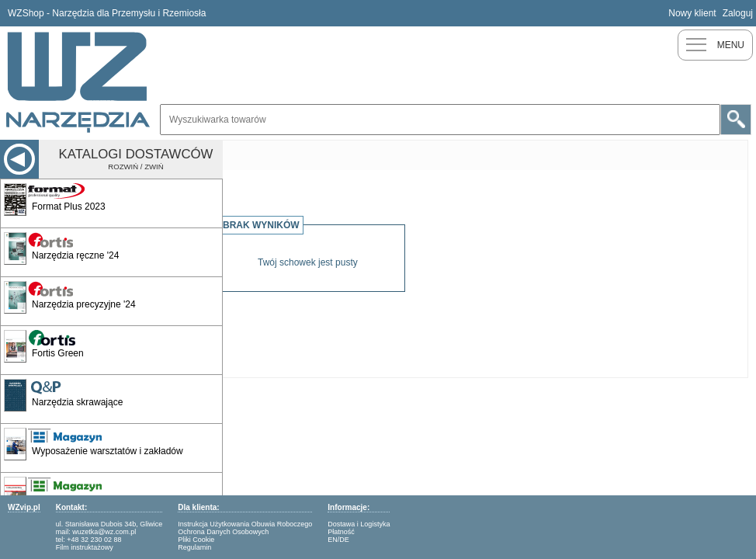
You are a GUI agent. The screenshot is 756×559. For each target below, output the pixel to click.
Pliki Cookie (196, 540)
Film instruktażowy (85, 547)
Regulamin (194, 547)
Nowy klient (692, 13)
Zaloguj (738, 13)
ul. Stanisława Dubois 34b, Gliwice (109, 524)
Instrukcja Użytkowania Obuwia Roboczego (245, 524)
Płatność (341, 532)
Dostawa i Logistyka (359, 524)
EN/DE (338, 540)
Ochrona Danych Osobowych (223, 532)
